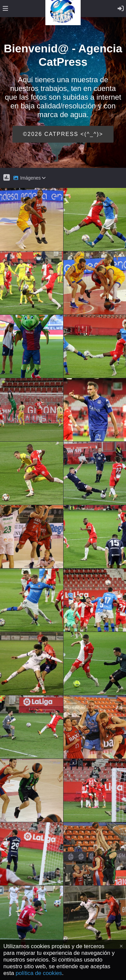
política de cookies (39, 973)
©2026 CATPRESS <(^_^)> (63, 134)
